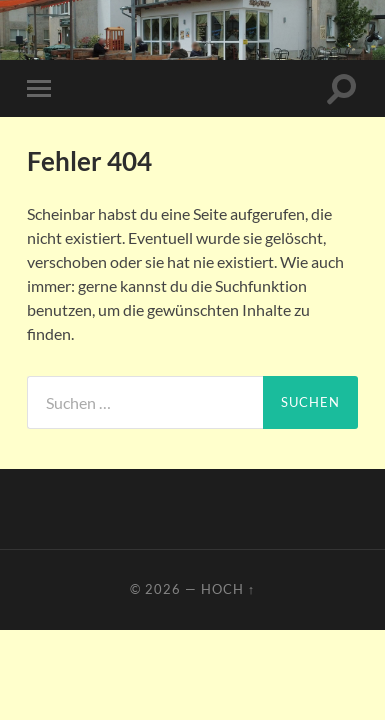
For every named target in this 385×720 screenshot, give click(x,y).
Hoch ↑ (228, 589)
